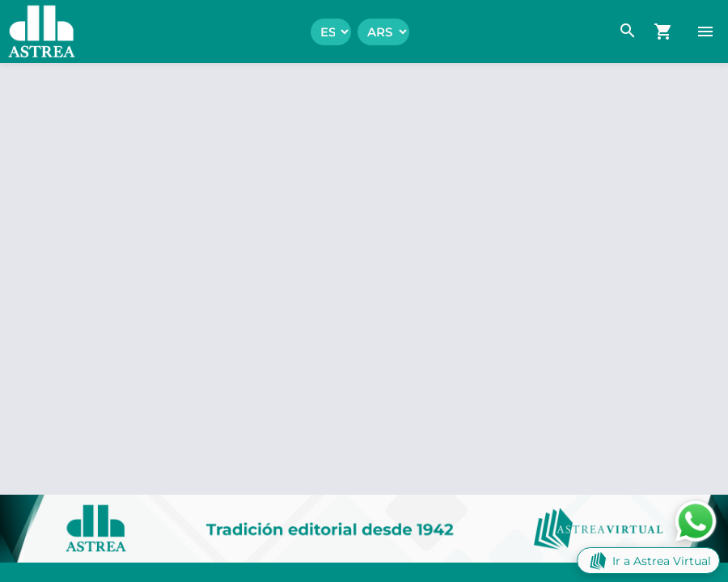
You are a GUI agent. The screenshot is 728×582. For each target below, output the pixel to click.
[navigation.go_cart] (663, 32)
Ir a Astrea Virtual (648, 561)
